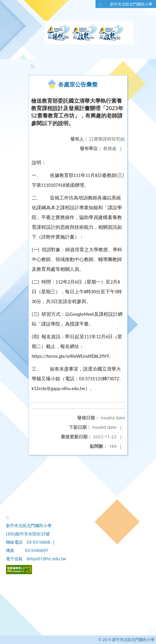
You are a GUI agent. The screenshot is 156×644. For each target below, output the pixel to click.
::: (101, 4)
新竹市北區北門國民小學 (131, 4)
